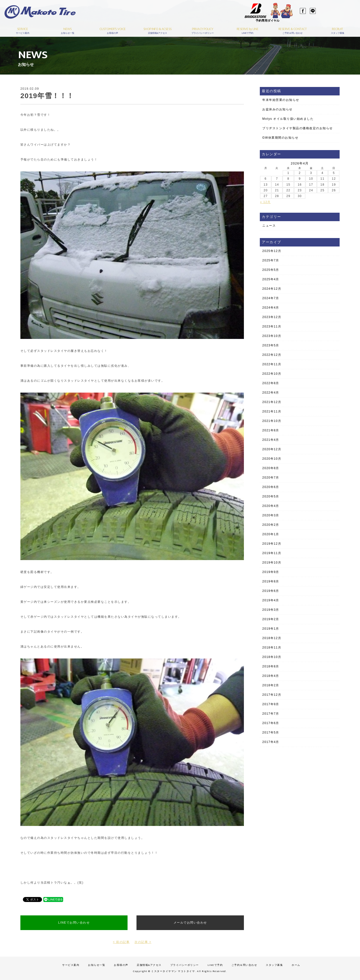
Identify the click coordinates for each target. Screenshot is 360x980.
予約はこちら (335, 18)
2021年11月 (272, 411)
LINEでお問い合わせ (74, 923)
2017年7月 (271, 714)
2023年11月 (272, 327)
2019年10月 (272, 563)
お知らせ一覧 (97, 965)
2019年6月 (271, 591)
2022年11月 (272, 364)
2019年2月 (271, 619)
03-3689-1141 (339, 11)
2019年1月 (271, 629)
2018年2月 (271, 685)
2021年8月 (271, 430)
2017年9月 (271, 704)
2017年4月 (271, 742)
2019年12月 (272, 544)
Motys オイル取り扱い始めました (288, 119)
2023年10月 (272, 336)
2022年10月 (272, 374)
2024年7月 (271, 298)
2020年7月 (271, 478)
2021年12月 (272, 402)
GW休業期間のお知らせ (280, 138)
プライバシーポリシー (185, 965)
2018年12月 (272, 638)
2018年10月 (272, 657)
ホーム (296, 965)
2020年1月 (271, 534)
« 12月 (265, 202)
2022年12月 (272, 355)
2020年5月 (271, 496)
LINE (309, 12)
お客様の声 (121, 965)
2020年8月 (271, 468)
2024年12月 (272, 289)
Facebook (299, 12)
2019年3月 (271, 610)
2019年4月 (271, 600)
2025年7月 (271, 260)
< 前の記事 (121, 942)
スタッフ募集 (274, 965)
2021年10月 (272, 421)
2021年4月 (271, 440)
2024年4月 (271, 308)
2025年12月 (272, 251)
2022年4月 (271, 393)
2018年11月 (272, 648)
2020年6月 (271, 487)
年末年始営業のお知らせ (281, 100)
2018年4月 (271, 676)
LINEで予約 (215, 965)
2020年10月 (272, 459)
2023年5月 (271, 345)
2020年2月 (271, 525)
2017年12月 (272, 695)
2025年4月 (271, 279)
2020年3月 (271, 515)
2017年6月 (271, 723)
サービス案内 (71, 965)
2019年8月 (271, 581)
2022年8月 (271, 383)
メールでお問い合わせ (190, 923)
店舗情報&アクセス (149, 965)
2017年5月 (271, 733)
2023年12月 (272, 317)
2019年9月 (271, 572)
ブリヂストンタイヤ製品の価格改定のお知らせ (298, 128)
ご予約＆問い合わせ (244, 965)
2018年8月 (271, 666)
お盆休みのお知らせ (277, 109)
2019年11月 (272, 553)
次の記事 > (143, 942)
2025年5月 (271, 270)
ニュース (269, 226)
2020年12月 (272, 449)
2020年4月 (271, 506)
